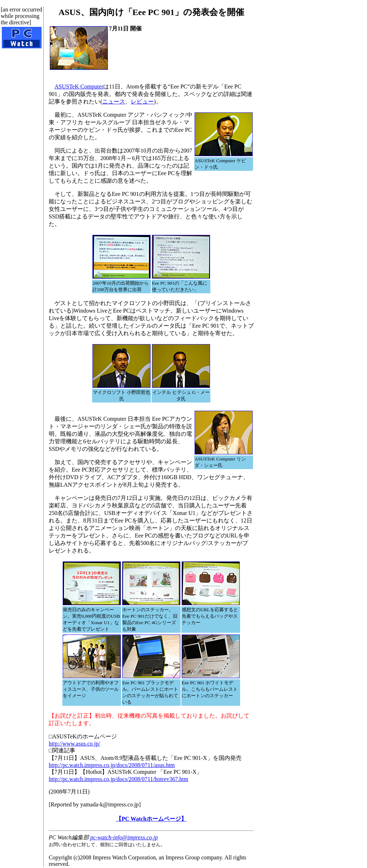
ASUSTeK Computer (79, 86)
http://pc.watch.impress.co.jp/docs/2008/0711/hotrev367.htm (118, 779)
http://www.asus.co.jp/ (74, 744)
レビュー (142, 102)
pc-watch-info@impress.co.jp (124, 837)
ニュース (114, 102)
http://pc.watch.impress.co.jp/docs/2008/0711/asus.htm (112, 765)
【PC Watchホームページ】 (151, 819)
